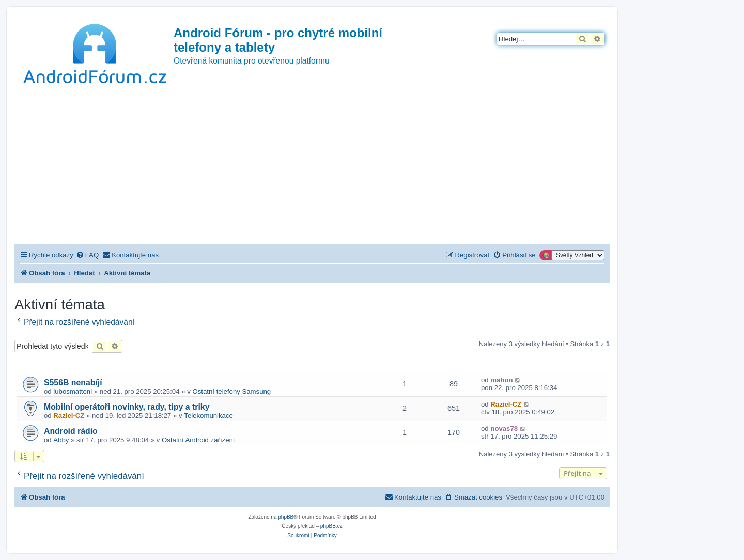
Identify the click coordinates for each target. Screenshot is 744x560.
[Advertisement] (312, 167)
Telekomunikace (208, 416)
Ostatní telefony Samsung (231, 391)
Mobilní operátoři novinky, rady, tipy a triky (127, 407)
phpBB (286, 517)
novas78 (504, 429)
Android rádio (71, 431)
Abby (61, 440)
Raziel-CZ (69, 416)
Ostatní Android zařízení (198, 440)
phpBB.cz (331, 526)
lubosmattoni (73, 391)
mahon (501, 380)
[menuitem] (87, 255)
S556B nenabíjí (73, 383)
